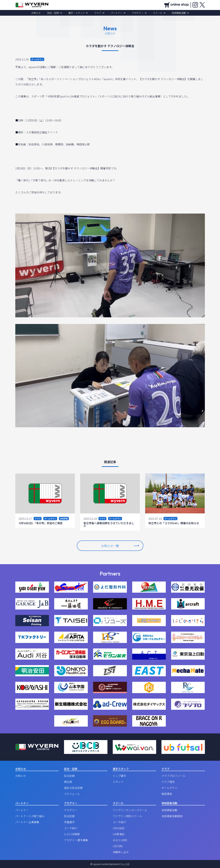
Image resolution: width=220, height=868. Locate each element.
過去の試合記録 (73, 788)
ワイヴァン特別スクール (127, 816)
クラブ (98, 13)
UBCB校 (118, 846)
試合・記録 (56, 13)
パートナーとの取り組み (30, 816)
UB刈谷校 (119, 828)
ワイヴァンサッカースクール (130, 810)
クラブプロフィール (173, 776)
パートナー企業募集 (27, 822)
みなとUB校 (120, 840)
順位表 (68, 782)
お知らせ (40, 13)
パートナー (116, 13)
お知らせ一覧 (120, 546)
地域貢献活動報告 (172, 816)
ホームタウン (169, 788)
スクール (155, 13)
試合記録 (69, 776)
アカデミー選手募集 (76, 840)
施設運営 (167, 794)
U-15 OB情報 (72, 834)
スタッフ (118, 782)
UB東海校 (119, 834)
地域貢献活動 (175, 13)
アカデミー (136, 13)
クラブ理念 (168, 782)
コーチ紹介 (71, 828)
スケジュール (72, 794)
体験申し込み (121, 852)
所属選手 (69, 822)
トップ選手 (119, 776)
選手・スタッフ (78, 13)
